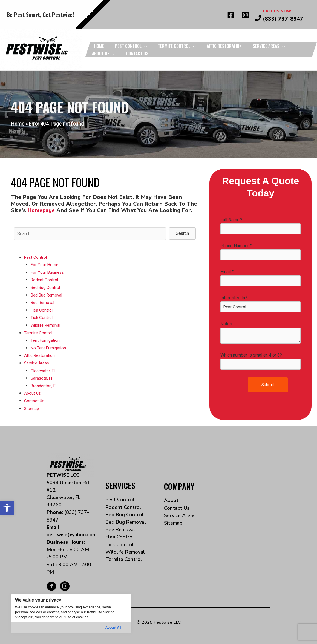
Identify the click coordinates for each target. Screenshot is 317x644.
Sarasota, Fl (42, 376)
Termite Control (39, 332)
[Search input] (90, 234)
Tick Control (42, 317)
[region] (71, 613)
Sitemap (32, 406)
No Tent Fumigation (49, 347)
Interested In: (260, 305)
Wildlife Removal (47, 324)
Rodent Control (45, 279)
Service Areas (38, 361)
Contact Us (34, 399)
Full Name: (260, 226)
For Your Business (48, 272)
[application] (144, 46)
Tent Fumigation (46, 339)
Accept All (113, 628)
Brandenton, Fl (44, 384)
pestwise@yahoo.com (71, 532)
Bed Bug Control (46, 287)
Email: (260, 278)
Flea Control (42, 309)
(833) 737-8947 (283, 19)
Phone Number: (260, 252)
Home (18, 124)
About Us (33, 391)
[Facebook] (231, 15)
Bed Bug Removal (48, 294)
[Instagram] (245, 15)
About (171, 498)
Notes (260, 334)
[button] (7, 508)
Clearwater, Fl (44, 369)
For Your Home (45, 265)
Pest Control (36, 257)
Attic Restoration (40, 354)
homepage (42, 210)
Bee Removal (43, 302)
